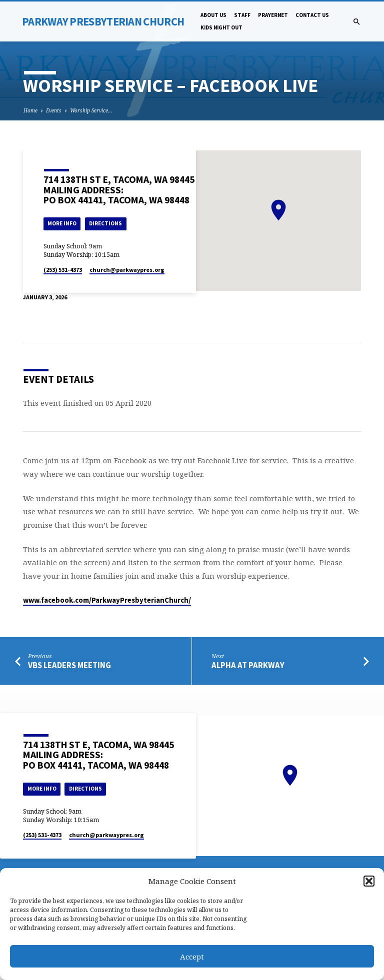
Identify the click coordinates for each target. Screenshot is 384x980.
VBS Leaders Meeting (69, 665)
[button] (369, 881)
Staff (242, 15)
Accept (192, 957)
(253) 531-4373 (63, 270)
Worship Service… (91, 110)
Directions (105, 223)
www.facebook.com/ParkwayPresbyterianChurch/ (107, 600)
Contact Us (312, 15)
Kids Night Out (221, 27)
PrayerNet (273, 15)
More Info (62, 223)
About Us (213, 15)
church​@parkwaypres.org (127, 270)
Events (54, 110)
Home (30, 110)
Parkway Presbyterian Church (103, 21)
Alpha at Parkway (248, 665)
